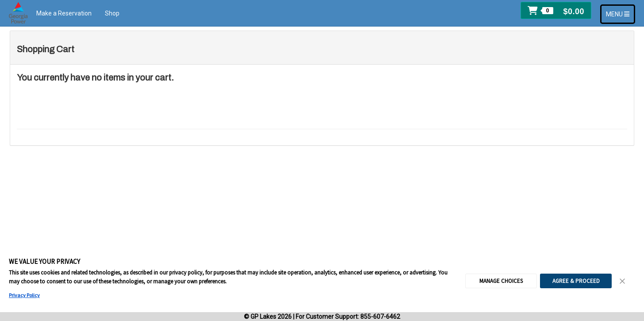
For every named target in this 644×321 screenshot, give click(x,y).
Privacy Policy (24, 295)
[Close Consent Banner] (623, 281)
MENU (620, 14)
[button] (556, 10)
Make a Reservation (64, 13)
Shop (112, 13)
